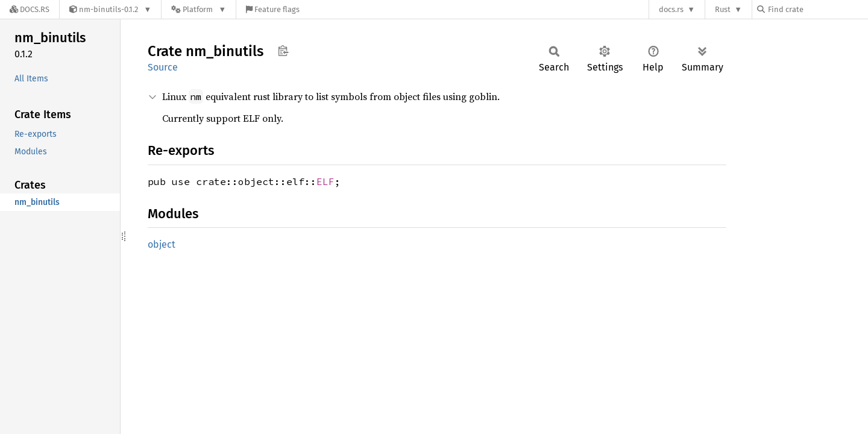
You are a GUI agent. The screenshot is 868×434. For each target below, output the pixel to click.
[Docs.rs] (30, 9)
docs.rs (671, 9)
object (162, 244)
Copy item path (283, 51)
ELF (325, 181)
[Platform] (199, 9)
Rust (723, 9)
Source (163, 67)
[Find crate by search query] (817, 9)
